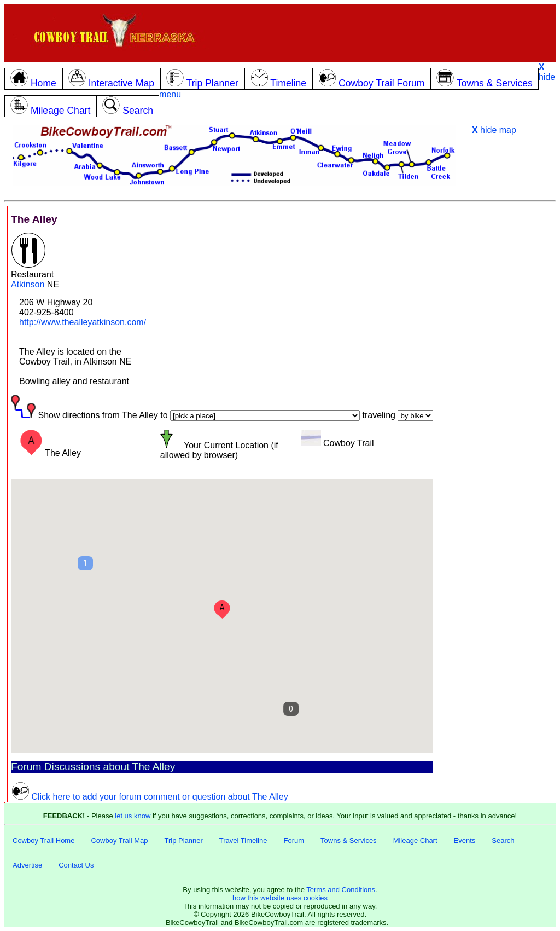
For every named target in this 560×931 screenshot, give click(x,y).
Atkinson (28, 284)
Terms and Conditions (341, 890)
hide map (494, 130)
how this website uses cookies (280, 898)
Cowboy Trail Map (119, 840)
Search (503, 840)
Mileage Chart (415, 840)
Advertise (27, 865)
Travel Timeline (243, 840)
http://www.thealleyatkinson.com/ (83, 322)
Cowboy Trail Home (43, 840)
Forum (294, 840)
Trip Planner (183, 840)
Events (465, 840)
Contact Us (76, 865)
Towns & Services (349, 840)
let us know (133, 816)
